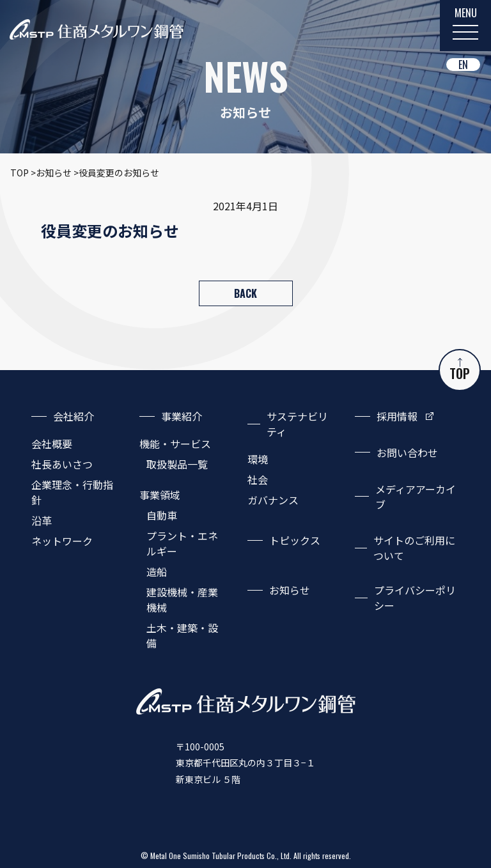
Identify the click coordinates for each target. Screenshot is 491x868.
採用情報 (397, 416)
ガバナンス (273, 500)
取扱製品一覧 (177, 464)
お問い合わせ (407, 453)
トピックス (295, 540)
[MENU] (465, 26)
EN (463, 65)
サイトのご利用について (414, 548)
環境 (258, 459)
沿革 (42, 520)
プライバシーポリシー (415, 598)
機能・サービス (175, 444)
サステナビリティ (297, 424)
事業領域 (160, 495)
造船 (157, 571)
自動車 (162, 515)
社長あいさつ (62, 464)
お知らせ (290, 590)
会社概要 (52, 444)
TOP (460, 370)
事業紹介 (182, 416)
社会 (258, 479)
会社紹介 (74, 416)
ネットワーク (62, 541)
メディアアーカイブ (416, 497)
